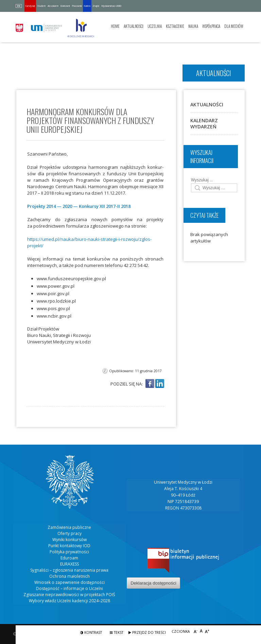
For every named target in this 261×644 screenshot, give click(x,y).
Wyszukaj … (202, 180)
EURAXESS (69, 564)
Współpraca (211, 26)
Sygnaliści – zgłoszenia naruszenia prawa (69, 570)
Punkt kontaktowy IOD (69, 546)
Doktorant (65, 6)
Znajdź (96, 6)
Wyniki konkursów (69, 540)
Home (115, 26)
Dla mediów (234, 26)
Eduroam (69, 558)
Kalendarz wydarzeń (204, 123)
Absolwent (53, 6)
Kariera (87, 6)
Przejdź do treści (147, 632)
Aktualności (134, 26)
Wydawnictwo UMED (111, 6)
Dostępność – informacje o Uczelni (69, 588)
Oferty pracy (69, 533)
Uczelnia (155, 26)
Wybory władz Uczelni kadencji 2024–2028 (69, 601)
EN (19, 6)
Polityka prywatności (69, 552)
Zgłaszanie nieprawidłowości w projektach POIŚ (69, 595)
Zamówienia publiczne (69, 527)
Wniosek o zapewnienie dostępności (69, 582)
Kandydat (30, 6)
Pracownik (77, 6)
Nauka (193, 26)
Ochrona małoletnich (69, 576)
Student (41, 6)
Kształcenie (175, 26)
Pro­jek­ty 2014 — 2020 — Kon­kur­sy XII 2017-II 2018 (79, 206)
